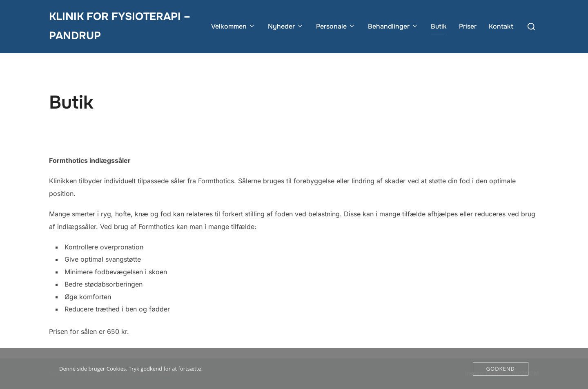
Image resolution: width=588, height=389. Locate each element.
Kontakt (501, 26)
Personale (336, 26)
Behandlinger (393, 26)
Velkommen (233, 26)
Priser (468, 26)
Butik (439, 26)
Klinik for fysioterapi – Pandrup (120, 26)
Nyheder (286, 26)
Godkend (501, 369)
